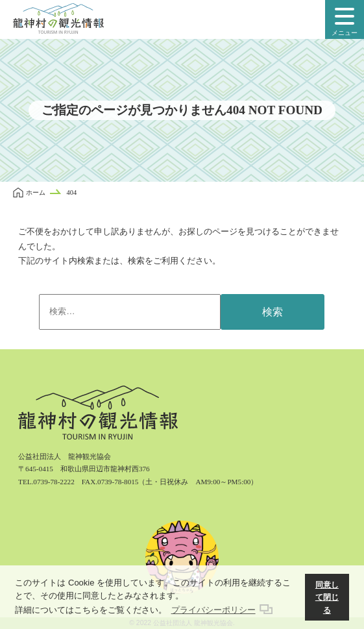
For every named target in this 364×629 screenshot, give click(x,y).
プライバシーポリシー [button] (213, 610)
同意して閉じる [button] (327, 597)
